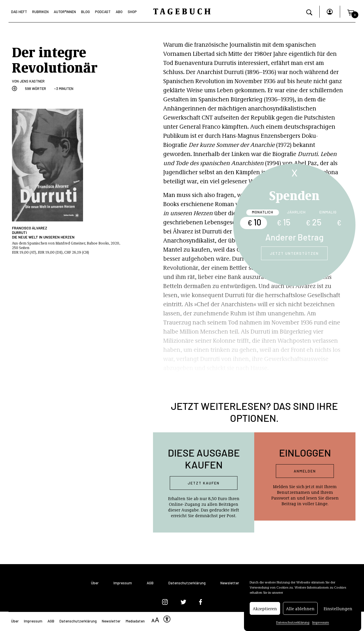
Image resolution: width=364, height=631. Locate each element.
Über (95, 583)
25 (314, 222)
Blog (85, 12)
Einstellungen (338, 610)
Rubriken (40, 12)
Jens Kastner (32, 81)
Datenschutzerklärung (293, 623)
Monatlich (263, 212)
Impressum (321, 623)
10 (254, 222)
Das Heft (19, 12)
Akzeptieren (265, 610)
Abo (119, 12)
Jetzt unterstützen (294, 253)
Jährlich (296, 212)
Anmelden (305, 471)
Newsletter (230, 583)
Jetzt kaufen (204, 483)
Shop (132, 12)
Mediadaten (135, 621)
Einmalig (328, 212)
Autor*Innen (65, 12)
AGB (150, 583)
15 (284, 222)
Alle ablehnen (300, 610)
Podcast (103, 12)
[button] (351, 12)
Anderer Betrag (294, 237)
